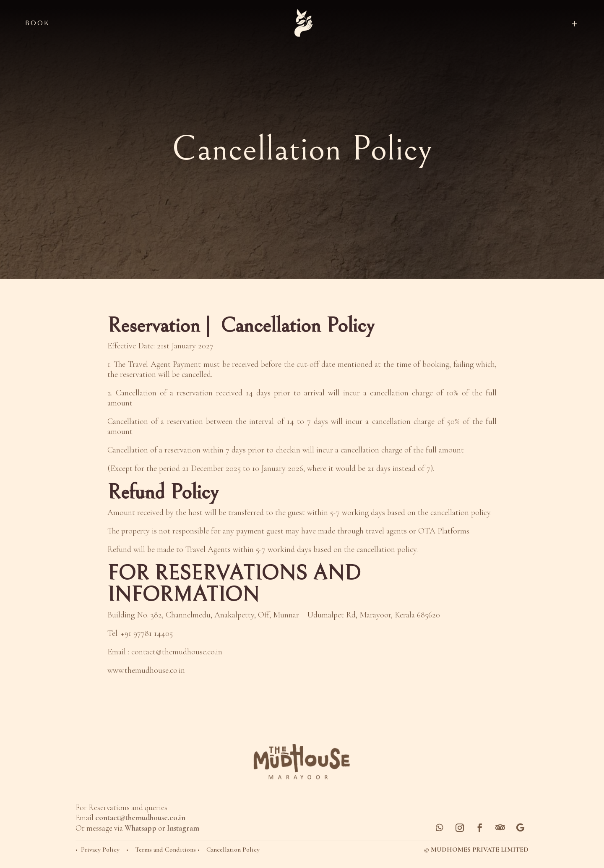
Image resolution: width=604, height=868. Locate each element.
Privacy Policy (100, 850)
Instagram (183, 828)
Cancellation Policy (234, 850)
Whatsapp (141, 828)
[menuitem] (510, 23)
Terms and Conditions (166, 850)
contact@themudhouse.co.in (177, 652)
